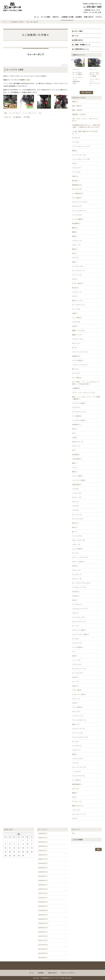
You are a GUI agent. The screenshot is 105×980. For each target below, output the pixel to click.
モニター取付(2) (78, 283)
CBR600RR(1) (76, 425)
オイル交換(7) (77, 198)
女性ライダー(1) (78, 442)
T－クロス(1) (77, 772)
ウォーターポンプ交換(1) (81, 634)
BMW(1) (75, 463)
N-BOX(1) (75, 677)
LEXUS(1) (75, 326)
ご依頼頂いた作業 (67, 17)
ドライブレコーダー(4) (80, 352)
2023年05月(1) (43, 876)
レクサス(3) (76, 322)
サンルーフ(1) (77, 497)
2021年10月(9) (43, 945)
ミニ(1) (75, 467)
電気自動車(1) (77, 784)
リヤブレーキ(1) (78, 339)
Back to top (52, 966)
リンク (76, 36)
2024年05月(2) (43, 846)
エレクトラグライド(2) (80, 737)
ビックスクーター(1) (79, 412)
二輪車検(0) (76, 388)
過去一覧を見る (86, 92)
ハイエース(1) (77, 493)
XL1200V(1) (76, 596)
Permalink (8, 117)
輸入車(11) (76, 181)
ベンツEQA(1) (77, 780)
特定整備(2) (76, 224)
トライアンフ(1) (78, 759)
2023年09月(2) (43, 863)
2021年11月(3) (43, 941)
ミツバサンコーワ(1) (79, 587)
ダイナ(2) (76, 789)
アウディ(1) (76, 446)
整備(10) (75, 228)
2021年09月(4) (43, 949)
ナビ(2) (75, 296)
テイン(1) (76, 553)
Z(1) (74, 652)
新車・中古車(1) (78, 110)
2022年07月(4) (43, 906)
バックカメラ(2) (78, 266)
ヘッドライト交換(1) (79, 480)
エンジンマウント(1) (79, 622)
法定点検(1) (76, 455)
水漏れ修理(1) (77, 485)
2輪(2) (74, 262)
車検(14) (75, 102)
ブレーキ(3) (76, 309)
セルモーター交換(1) (79, 694)
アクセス (99, 17)
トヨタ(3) (76, 489)
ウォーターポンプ (15, 113)
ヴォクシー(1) (77, 292)
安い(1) (75, 532)
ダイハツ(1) (76, 373)
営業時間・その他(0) (79, 114)
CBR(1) (75, 429)
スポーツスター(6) (78, 540)
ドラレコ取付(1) (78, 707)
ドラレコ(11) (77, 168)
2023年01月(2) (43, 889)
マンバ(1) (76, 742)
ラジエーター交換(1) (79, 630)
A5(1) (74, 450)
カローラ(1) (76, 712)
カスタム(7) (76, 138)
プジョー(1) (76, 699)
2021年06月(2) (43, 958)
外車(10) (75, 176)
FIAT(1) (75, 279)
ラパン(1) (76, 502)
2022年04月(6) (43, 919)
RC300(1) (75, 566)
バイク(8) (76, 142)
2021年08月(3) (43, 953)
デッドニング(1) (78, 519)
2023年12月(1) (43, 855)
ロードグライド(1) (78, 305)
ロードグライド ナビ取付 (77, 73)
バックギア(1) (77, 746)
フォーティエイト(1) (79, 767)
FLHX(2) (75, 703)
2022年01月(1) (43, 932)
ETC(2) (74, 348)
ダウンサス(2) (77, 189)
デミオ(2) (76, 510)
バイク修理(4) (77, 416)
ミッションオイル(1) (79, 211)
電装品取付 (76, 82)
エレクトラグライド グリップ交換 (94, 74)
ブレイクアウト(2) (78, 776)
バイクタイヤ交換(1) (79, 403)
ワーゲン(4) (76, 172)
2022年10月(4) (43, 898)
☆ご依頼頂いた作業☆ (17, 22)
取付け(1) (76, 523)
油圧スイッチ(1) (78, 301)
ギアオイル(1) (77, 206)
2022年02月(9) (43, 928)
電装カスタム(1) (78, 806)
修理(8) (75, 151)
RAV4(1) (75, 600)
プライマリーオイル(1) (80, 202)
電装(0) (75, 793)
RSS (73, 833)
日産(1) (75, 656)
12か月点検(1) (77, 459)
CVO (40, 113)
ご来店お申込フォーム (81, 49)
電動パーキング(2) (78, 331)
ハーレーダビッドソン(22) (81, 159)
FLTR (74, 84)
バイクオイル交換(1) (79, 420)
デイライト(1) (77, 802)
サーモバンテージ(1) (79, 669)
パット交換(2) (77, 318)
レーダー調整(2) (78, 219)
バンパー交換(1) (78, 476)
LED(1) (74, 797)
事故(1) (75, 472)
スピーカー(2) (77, 515)
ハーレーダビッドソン (30, 113)
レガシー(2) (76, 545)
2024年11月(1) (43, 838)
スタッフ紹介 (78, 31)
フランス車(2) (77, 690)
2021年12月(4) (43, 936)
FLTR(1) (75, 819)
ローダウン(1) (77, 575)
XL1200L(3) (76, 592)
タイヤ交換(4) (77, 378)
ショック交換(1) (78, 549)
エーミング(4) (77, 215)
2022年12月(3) (43, 893)
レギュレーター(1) (78, 729)
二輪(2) (75, 438)
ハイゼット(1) (77, 241)
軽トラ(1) (76, 369)
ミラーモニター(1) (78, 271)
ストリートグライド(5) (80, 557)
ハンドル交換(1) (78, 647)
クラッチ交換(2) (78, 361)
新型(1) (75, 754)
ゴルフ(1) (76, 613)
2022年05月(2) (43, 915)
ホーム (37, 17)
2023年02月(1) (43, 885)
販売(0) (75, 249)
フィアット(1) (77, 275)
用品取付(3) (76, 356)
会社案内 (79, 17)
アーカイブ (43, 829)
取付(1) (75, 527)
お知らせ (56, 17)
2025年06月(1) (43, 833)
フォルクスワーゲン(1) (80, 609)
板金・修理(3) (77, 106)
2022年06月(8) (43, 911)
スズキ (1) (76, 245)
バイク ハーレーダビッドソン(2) (84, 393)
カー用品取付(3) (78, 194)
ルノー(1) (76, 682)
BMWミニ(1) (76, 724)
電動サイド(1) (77, 335)
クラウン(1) (76, 750)
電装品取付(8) (77, 185)
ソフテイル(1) (77, 664)
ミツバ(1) (76, 763)
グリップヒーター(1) (79, 814)
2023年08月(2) (43, 868)
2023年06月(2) (43, 872)
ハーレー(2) (76, 660)
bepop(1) (75, 686)
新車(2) (75, 236)
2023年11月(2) (43, 859)
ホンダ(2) (76, 639)
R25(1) (74, 253)
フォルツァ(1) (77, 643)
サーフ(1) (76, 626)
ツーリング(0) (77, 536)
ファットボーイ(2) (78, 617)
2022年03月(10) (43, 923)
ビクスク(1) (76, 408)
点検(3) (75, 313)
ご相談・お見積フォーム (82, 45)
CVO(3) (74, 164)
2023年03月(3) (43, 881)
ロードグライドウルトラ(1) (81, 583)
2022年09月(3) (43, 902)
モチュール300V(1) (78, 562)
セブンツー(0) (77, 579)
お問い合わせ (89, 17)
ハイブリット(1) (78, 716)
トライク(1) (76, 810)
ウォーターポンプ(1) (79, 155)
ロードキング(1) (78, 673)
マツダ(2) (76, 506)
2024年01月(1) (43, 851)
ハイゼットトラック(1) (80, 365)
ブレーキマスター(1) (79, 720)
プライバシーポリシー (68, 973)
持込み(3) (76, 288)
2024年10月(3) (43, 842)
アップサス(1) (77, 605)
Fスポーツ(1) (77, 570)
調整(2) (75, 232)
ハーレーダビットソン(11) (81, 146)
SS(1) (74, 433)
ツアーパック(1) (78, 733)
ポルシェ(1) (76, 343)
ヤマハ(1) (76, 258)
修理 (6, 113)
